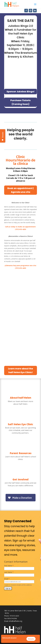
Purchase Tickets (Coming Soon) (20, 102)
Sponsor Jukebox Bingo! (20, 92)
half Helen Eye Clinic (21, 424)
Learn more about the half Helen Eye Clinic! (21, 370)
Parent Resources (21, 453)
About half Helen (21, 398)
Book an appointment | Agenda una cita (20, 190)
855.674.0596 (12, 618)
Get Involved (20, 479)
